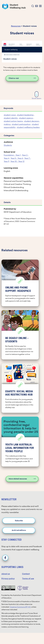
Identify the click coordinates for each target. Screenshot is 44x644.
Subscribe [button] (19, 521)
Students (8, 145)
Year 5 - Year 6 (17, 158)
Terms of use (28, 579)
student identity (11, 118)
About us (6, 574)
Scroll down (37, 95)
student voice (10, 115)
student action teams (13, 121)
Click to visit (14, 78)
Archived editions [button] (19, 530)
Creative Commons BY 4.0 (20, 607)
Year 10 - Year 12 (17, 161)
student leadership (25, 115)
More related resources (18, 479)
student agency (26, 118)
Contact (26, 574)
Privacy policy (8, 579)
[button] (32, 6)
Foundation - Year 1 (12, 155)
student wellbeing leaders (28, 127)
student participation (21, 124)
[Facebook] (5, 558)
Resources (16, 26)
